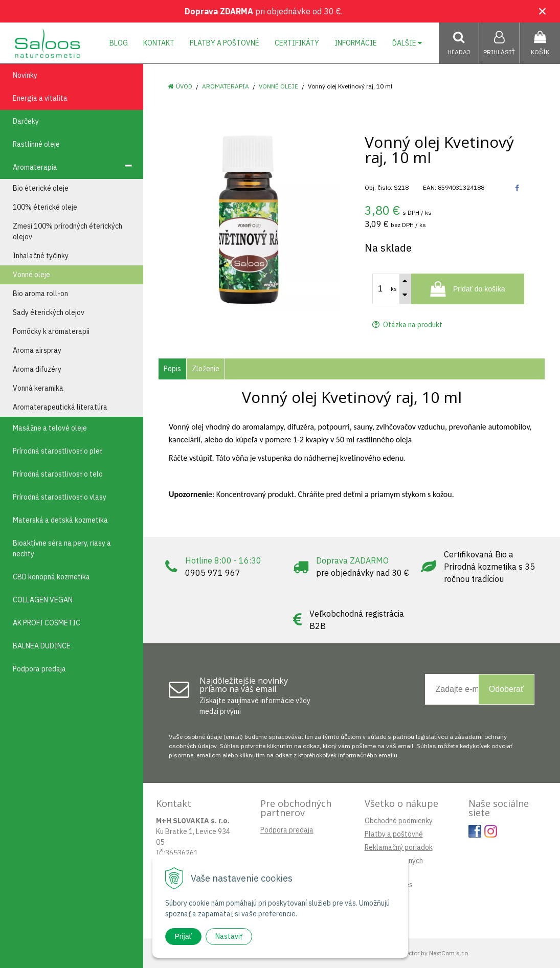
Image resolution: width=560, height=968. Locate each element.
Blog (119, 43)
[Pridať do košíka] (468, 289)
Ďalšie (407, 43)
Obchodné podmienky (399, 821)
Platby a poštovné (225, 43)
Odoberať (506, 689)
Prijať (183, 936)
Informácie (356, 43)
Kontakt (159, 43)
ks (394, 289)
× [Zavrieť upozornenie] (543, 11)
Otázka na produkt (407, 325)
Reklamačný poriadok (399, 847)
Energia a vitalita (40, 98)
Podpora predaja (287, 830)
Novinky (25, 75)
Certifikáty (297, 43)
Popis (172, 369)
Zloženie (206, 369)
